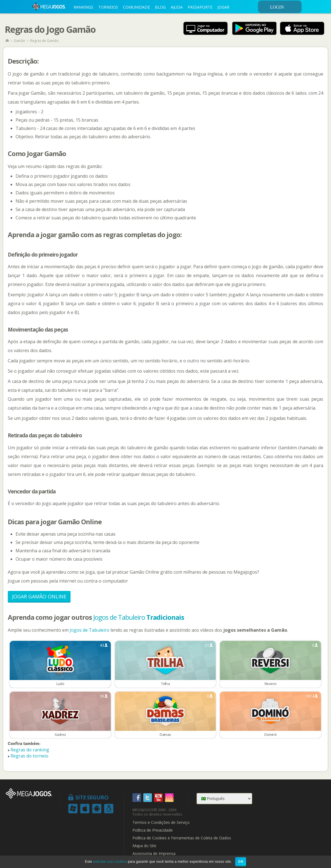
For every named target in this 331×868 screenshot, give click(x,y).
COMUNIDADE (136, 7)
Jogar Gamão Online (39, 596)
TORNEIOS (108, 7)
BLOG (160, 7)
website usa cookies (110, 861)
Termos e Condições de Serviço (161, 822)
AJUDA (177, 7)
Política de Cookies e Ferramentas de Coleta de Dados (182, 838)
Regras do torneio (29, 756)
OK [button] (241, 861)
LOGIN (285, 7)
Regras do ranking (30, 750)
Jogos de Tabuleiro (139, 617)
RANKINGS (83, 7)
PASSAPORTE (200, 7)
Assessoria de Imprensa (154, 854)
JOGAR (223, 7)
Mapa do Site (144, 846)
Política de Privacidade (153, 830)
